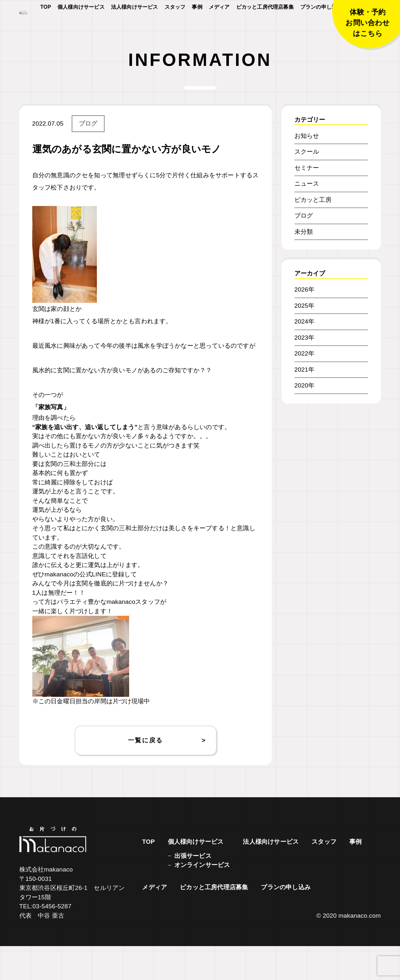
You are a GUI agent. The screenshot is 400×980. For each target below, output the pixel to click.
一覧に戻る (145, 774)
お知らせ (307, 170)
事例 (197, 26)
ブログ (88, 157)
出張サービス (193, 890)
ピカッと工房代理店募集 (265, 26)
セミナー (307, 202)
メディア (219, 26)
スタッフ (175, 26)
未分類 (304, 266)
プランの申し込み (321, 26)
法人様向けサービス (135, 26)
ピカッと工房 (313, 234)
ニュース (307, 217)
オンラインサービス (202, 899)
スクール (307, 186)
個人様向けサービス (81, 26)
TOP (46, 26)
